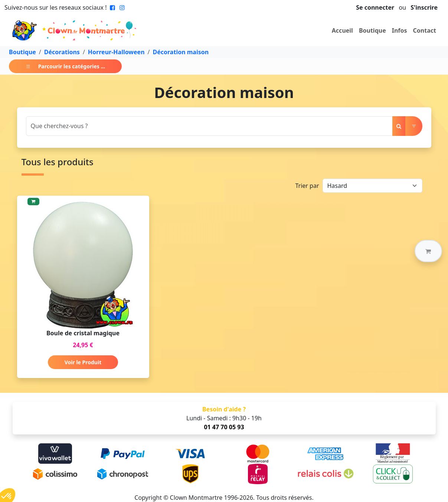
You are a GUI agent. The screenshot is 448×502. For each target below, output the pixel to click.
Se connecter (375, 7)
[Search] (209, 126)
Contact (425, 30)
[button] (428, 251)
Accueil (342, 30)
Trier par (307, 186)
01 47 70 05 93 (224, 427)
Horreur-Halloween (116, 52)
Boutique (372, 30)
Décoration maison (181, 52)
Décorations (62, 52)
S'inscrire (424, 7)
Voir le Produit (83, 362)
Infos (400, 30)
